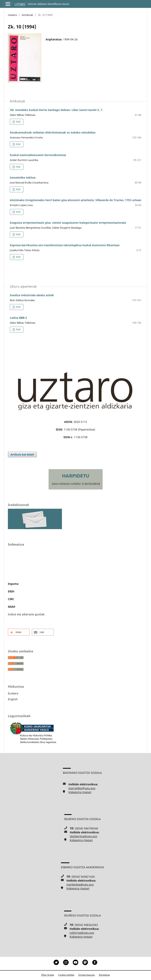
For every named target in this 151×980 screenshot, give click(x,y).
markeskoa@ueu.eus (80, 884)
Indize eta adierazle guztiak (26, 614)
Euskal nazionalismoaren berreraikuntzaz (38, 155)
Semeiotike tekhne (23, 178)
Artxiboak (27, 15)
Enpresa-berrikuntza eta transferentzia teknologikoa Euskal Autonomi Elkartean (65, 245)
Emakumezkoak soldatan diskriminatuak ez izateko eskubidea (53, 132)
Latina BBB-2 (18, 318)
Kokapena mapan (80, 792)
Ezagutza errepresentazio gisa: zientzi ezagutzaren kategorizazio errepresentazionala (68, 223)
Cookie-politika (66, 975)
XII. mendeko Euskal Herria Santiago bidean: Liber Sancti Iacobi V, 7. (56, 110)
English (13, 699)
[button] (19, 632)
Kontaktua (104, 975)
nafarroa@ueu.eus (82, 933)
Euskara (13, 693)
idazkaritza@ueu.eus (84, 836)
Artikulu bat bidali (22, 454)
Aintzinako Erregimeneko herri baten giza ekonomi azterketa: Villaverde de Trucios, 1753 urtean (75, 200)
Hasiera (12, 15)
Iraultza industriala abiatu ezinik (32, 295)
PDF (18, 122)
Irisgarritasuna (87, 975)
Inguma (13, 584)
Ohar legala (48, 975)
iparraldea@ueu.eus (82, 788)
